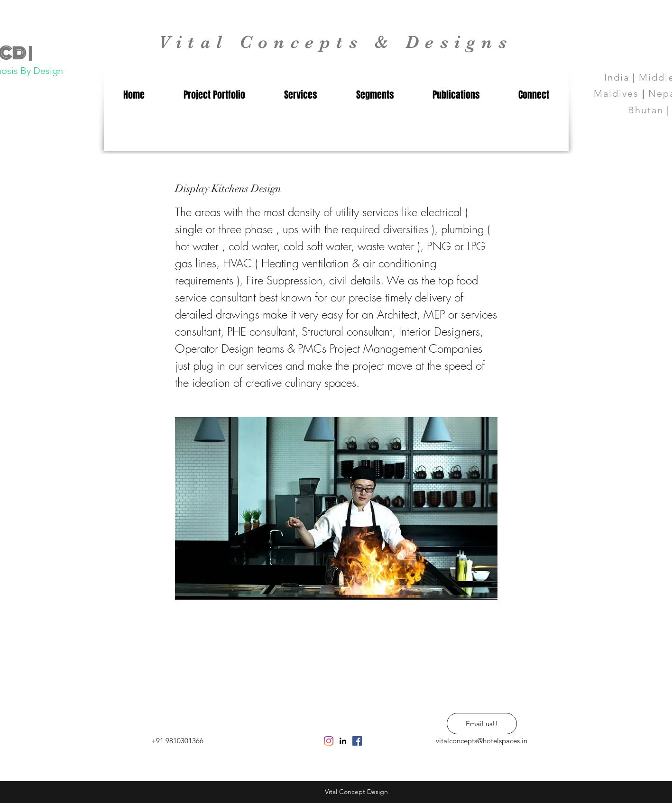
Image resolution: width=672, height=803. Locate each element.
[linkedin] (343, 741)
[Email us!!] (482, 724)
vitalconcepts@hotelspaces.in (482, 741)
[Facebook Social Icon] (357, 741)
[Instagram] (329, 741)
